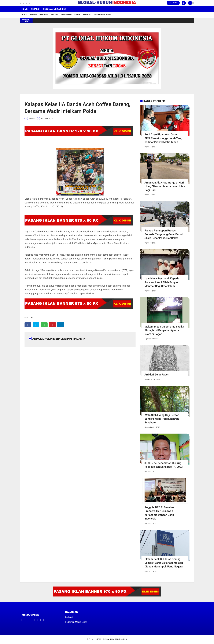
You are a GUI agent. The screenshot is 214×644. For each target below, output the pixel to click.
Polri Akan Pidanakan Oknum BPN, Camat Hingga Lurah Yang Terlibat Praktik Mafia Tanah (163, 138)
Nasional (44, 15)
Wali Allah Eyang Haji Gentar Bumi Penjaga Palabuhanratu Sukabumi (162, 419)
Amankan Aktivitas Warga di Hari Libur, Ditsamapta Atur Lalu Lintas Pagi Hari (165, 186)
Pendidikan (66, 15)
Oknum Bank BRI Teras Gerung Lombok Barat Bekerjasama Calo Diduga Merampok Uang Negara (164, 563)
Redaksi (35, 9)
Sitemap (173, 3)
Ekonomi (87, 15)
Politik (55, 15)
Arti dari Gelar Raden (157, 374)
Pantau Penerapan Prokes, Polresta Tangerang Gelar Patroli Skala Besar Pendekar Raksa (164, 234)
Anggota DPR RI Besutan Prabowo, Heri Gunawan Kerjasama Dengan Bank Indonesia (159, 513)
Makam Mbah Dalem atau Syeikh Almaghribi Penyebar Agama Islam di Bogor (164, 330)
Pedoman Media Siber (55, 9)
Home (25, 9)
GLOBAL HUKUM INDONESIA (115, 639)
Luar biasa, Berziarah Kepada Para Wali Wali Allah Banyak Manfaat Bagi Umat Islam (162, 282)
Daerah (33, 15)
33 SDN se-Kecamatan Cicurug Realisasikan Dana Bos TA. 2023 (164, 465)
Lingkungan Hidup (103, 15)
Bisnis (77, 15)
